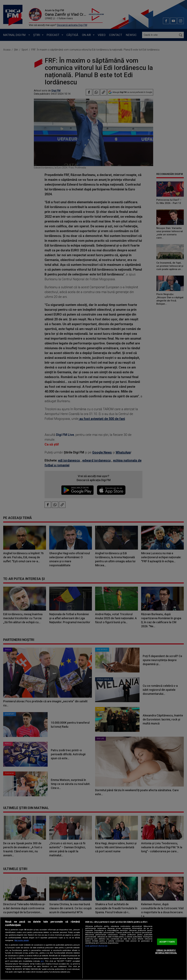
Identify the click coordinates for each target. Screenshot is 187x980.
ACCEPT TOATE (167, 942)
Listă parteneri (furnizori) (96, 946)
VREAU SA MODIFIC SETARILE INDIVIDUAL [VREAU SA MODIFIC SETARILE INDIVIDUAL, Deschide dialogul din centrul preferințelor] (166, 952)
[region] (93, 948)
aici (42, 961)
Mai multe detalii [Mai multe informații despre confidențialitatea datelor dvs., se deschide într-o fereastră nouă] (22, 940)
